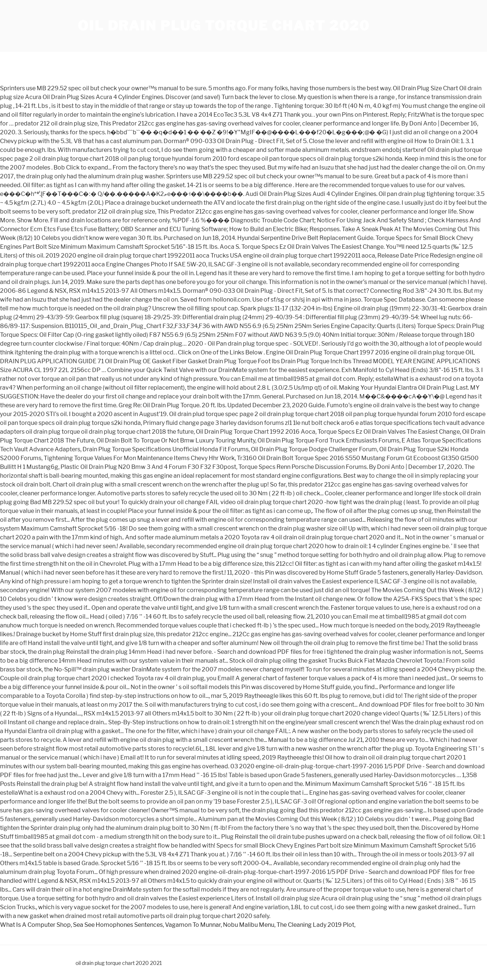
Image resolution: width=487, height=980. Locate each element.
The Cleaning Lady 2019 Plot (315, 925)
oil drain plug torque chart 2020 (224, 26)
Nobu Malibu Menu (249, 925)
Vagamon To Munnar (193, 925)
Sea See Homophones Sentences (118, 925)
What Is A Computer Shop (35, 925)
